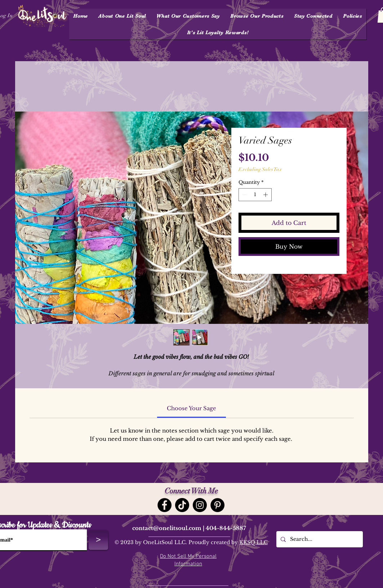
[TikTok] (182, 505)
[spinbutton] (255, 195)
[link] (191, 408)
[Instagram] (200, 505)
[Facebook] (164, 505)
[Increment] (266, 195)
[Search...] (319, 539)
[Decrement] (244, 195)
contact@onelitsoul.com (167, 528)
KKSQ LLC (253, 542)
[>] (98, 540)
